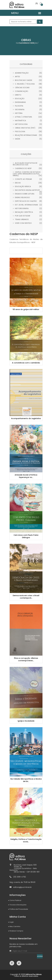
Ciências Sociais (27, 88)
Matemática (27, 121)
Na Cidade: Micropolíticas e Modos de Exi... (26, 780)
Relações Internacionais (27, 135)
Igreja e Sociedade (26, 721)
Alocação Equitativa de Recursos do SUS (27, 164)
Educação (27, 99)
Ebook (27, 183)
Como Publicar (15, 900)
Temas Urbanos (27, 219)
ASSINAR (40, 956)
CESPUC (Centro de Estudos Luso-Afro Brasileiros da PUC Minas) (27, 174)
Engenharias (27, 102)
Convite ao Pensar (27, 179)
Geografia (27, 110)
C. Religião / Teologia (27, 84)
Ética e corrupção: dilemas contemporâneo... (26, 659)
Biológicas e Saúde (27, 80)
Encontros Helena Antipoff (27, 190)
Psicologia (27, 132)
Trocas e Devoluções (18, 905)
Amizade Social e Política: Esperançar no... (26, 476)
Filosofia (27, 106)
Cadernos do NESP (27, 168)
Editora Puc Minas (34, 974)
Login (12, 922)
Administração (27, 73)
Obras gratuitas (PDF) (27, 128)
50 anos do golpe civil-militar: (26, 309)
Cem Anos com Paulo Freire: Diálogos (26, 536)
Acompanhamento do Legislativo (26, 418)
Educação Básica (27, 186)
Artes (27, 77)
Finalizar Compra (16, 931)
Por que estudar (27, 216)
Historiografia (27, 208)
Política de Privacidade (19, 909)
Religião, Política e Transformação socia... (26, 840)
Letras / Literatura (27, 117)
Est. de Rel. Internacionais (27, 205)
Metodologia (27, 124)
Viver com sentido (27, 223)
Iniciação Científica (27, 212)
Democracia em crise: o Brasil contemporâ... (26, 597)
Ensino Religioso (27, 197)
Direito (27, 95)
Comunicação (27, 91)
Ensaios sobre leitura (27, 194)
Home (19, 43)
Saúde (27, 139)
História (27, 113)
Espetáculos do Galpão (27, 201)
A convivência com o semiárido (26, 363)
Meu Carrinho (15, 926)
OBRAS (26, 43)
